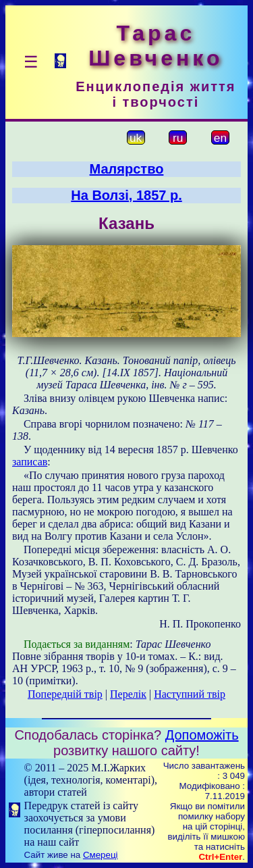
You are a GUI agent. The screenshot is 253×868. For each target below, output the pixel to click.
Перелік (128, 694)
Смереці (101, 855)
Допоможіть (202, 735)
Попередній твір (65, 694)
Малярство (127, 169)
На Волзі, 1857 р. (126, 195)
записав (30, 462)
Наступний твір (190, 694)
